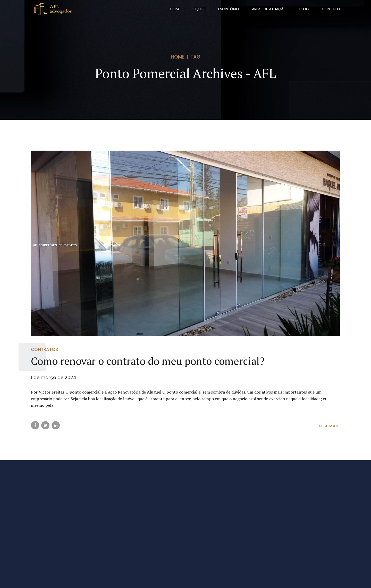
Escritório (229, 9)
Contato (331, 9)
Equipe (199, 9)
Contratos (44, 349)
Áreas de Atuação (269, 9)
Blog (304, 9)
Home (175, 9)
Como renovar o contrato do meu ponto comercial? (148, 361)
